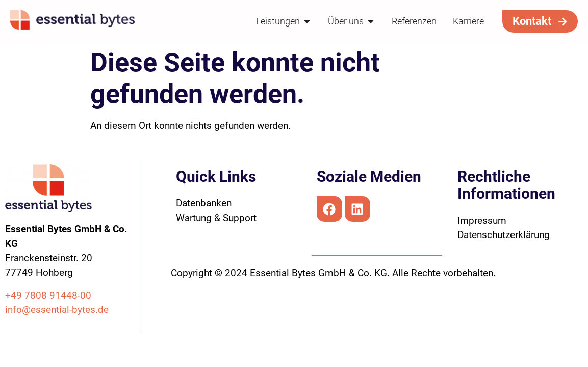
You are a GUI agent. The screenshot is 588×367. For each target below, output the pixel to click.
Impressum (482, 220)
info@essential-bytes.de (57, 310)
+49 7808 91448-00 (48, 295)
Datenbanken (204, 203)
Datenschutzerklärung (504, 235)
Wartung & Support (216, 218)
